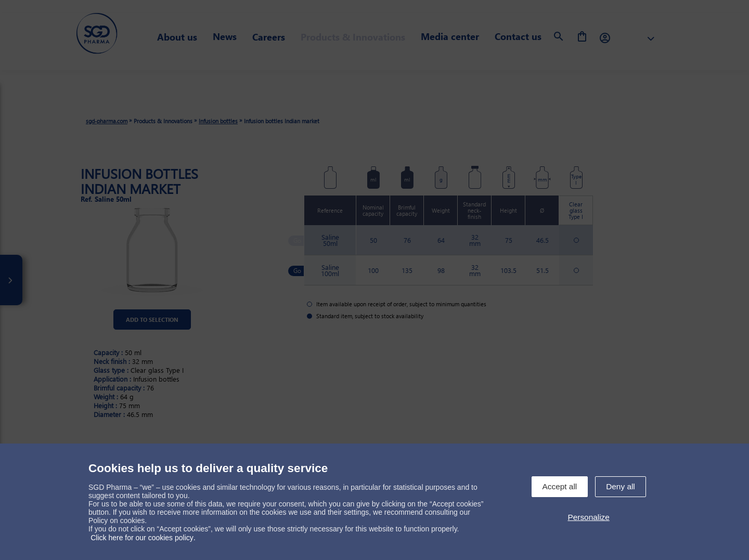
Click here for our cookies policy (142, 538)
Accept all (560, 486)
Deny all (621, 486)
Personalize (588, 517)
